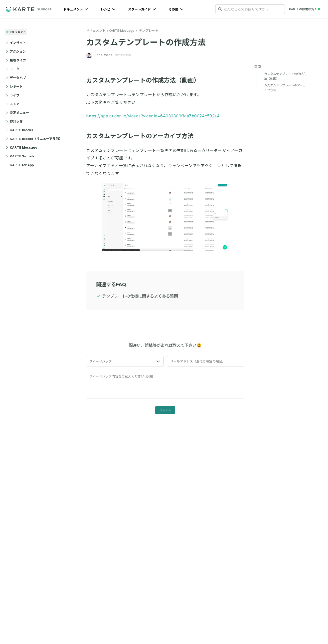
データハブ (16, 78)
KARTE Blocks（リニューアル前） (34, 139)
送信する (165, 410)
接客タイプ (16, 60)
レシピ (108, 9)
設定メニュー (18, 113)
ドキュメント (76, 9)
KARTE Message (22, 147)
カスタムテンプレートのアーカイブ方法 (143, 136)
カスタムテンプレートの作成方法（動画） (146, 80)
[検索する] (220, 9)
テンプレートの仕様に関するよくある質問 (140, 296)
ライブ (13, 95)
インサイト (16, 43)
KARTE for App (20, 165)
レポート (14, 86)
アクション (16, 51)
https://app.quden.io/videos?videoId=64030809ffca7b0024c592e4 (153, 116)
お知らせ (14, 121)
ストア (13, 104)
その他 (176, 9)
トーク (13, 69)
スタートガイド (142, 9)
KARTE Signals (20, 156)
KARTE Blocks (20, 130)
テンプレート (149, 30)
